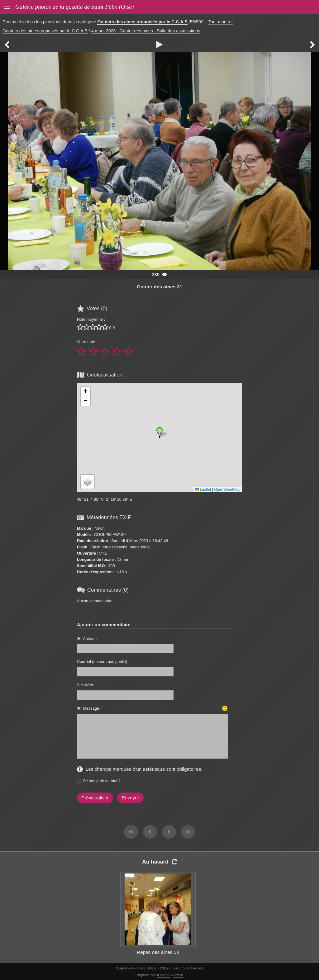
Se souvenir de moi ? (102, 781)
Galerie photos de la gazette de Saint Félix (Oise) (74, 7)
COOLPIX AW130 (110, 535)
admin (178, 975)
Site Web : (86, 685)
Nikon (100, 528)
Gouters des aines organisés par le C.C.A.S (142, 22)
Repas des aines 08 (158, 952)
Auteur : (90, 639)
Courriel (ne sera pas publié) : (103, 662)
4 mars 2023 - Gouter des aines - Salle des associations (146, 31)
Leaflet (203, 490)
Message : (92, 708)
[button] (159, 433)
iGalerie (164, 975)
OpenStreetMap (227, 490)
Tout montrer (221, 22)
